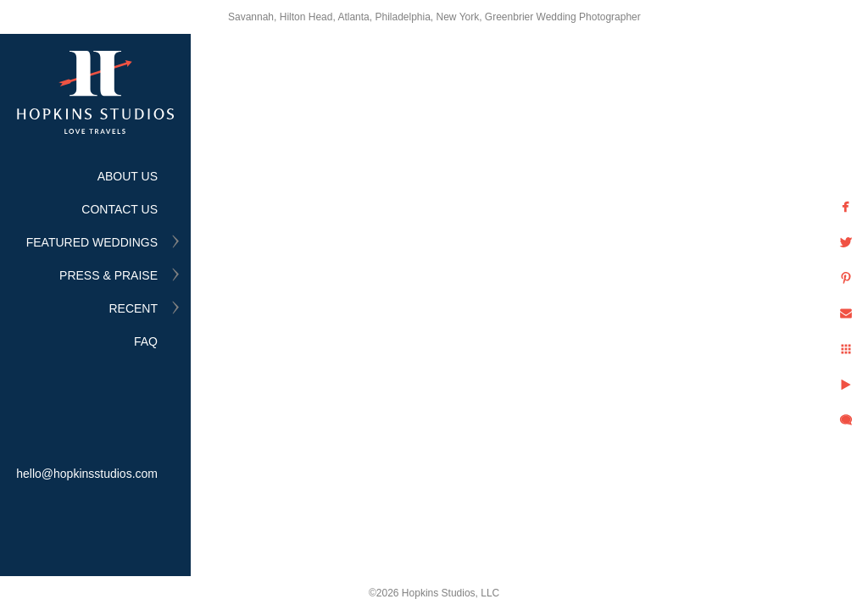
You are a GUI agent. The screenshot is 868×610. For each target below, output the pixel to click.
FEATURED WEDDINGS (92, 242)
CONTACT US (120, 209)
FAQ (146, 341)
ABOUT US (128, 176)
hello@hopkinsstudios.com (87, 474)
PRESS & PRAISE (108, 275)
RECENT (133, 308)
